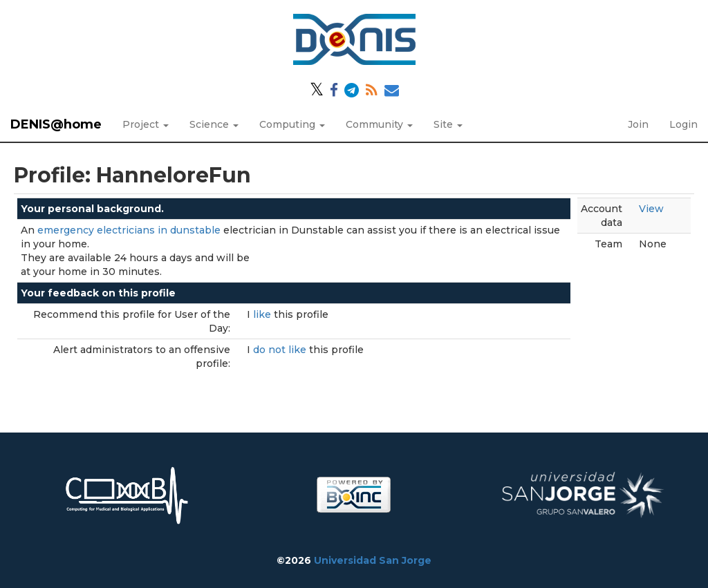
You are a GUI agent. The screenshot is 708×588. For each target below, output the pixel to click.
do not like (281, 350)
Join (638, 124)
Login (683, 124)
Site (448, 124)
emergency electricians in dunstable (129, 230)
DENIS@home (56, 124)
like (263, 314)
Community (379, 124)
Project (146, 124)
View (651, 209)
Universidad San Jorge (373, 560)
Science (214, 124)
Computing (292, 124)
